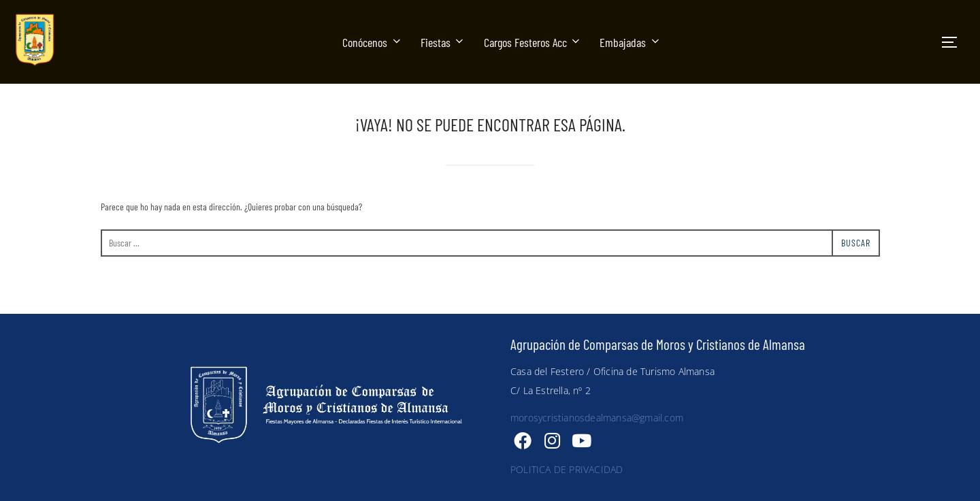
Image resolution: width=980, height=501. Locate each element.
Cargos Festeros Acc (533, 42)
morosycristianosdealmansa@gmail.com (597, 418)
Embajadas (631, 42)
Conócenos (373, 42)
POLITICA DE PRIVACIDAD (567, 469)
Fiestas (443, 42)
